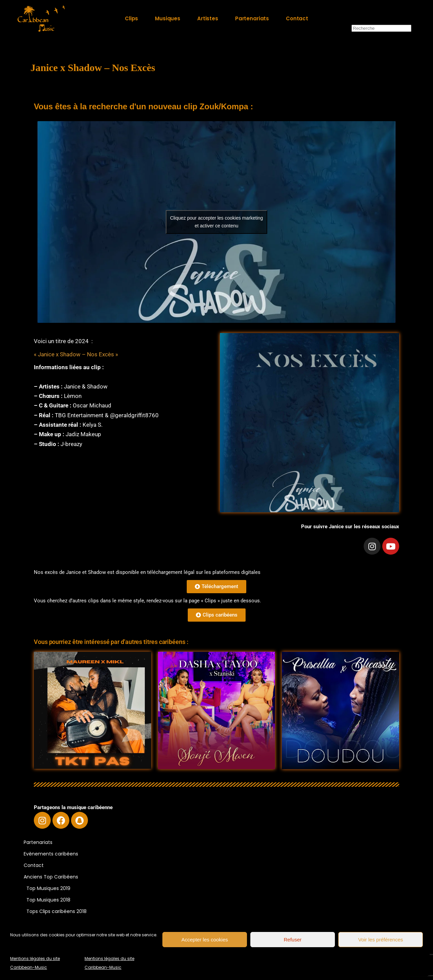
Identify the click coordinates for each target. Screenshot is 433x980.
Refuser (293, 940)
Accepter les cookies (205, 940)
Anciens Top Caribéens (51, 877)
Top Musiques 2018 (48, 900)
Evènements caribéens (51, 854)
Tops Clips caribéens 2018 (56, 911)
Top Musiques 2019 (48, 888)
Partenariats (38, 842)
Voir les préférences (381, 940)
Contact (34, 865)
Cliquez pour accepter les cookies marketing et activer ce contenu (217, 222)
